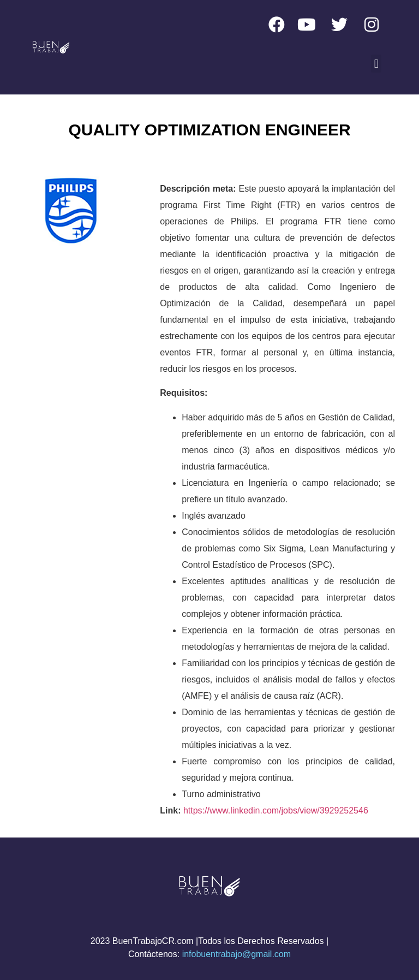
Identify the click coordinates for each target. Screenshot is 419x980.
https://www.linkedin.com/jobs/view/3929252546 (276, 810)
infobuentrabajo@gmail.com (237, 954)
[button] (376, 64)
